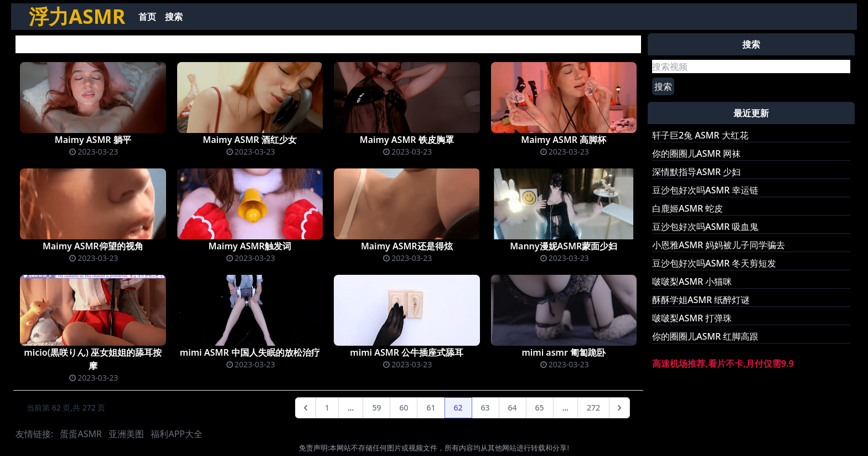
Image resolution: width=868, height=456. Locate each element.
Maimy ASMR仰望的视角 (93, 246)
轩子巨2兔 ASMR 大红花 (700, 135)
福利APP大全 (177, 434)
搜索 (174, 17)
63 (485, 408)
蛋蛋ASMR (81, 434)
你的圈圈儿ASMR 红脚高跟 (705, 336)
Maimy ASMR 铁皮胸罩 (407, 140)
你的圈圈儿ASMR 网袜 (696, 153)
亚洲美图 (126, 434)
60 (404, 408)
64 (513, 408)
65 (540, 408)
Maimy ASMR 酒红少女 (250, 140)
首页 (147, 17)
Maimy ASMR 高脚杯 (564, 140)
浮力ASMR (77, 16)
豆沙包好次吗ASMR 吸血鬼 (705, 227)
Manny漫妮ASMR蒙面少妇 (564, 246)
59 (376, 408)
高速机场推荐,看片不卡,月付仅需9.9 (723, 363)
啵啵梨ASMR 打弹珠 (692, 318)
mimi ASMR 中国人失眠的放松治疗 (250, 352)
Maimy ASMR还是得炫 (407, 246)
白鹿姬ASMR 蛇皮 (688, 208)
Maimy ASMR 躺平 (93, 140)
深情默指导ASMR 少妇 (696, 172)
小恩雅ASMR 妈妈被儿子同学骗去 (719, 245)
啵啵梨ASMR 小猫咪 (692, 281)
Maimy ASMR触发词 (250, 246)
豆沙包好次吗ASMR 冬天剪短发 (714, 263)
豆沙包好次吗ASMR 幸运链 (705, 190)
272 (593, 408)
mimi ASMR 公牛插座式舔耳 (407, 352)
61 (431, 408)
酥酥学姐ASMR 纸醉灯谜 (701, 300)
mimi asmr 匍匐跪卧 (564, 352)
